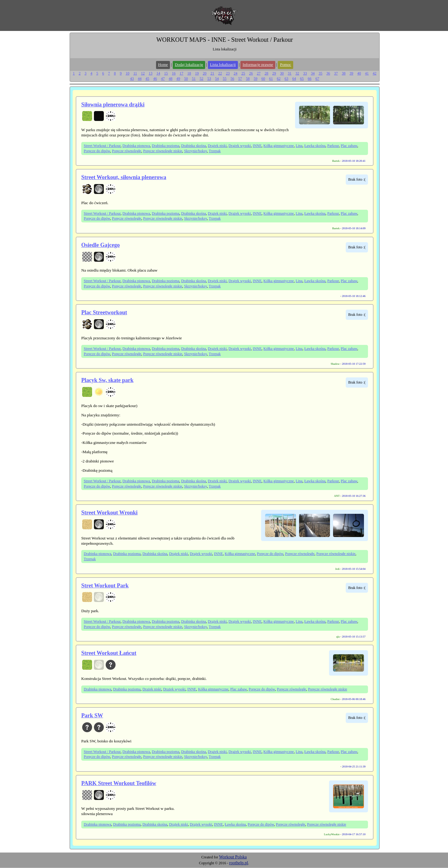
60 (263, 79)
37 (336, 73)
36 (328, 73)
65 (302, 79)
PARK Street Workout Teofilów (119, 783)
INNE (257, 146)
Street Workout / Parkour (102, 146)
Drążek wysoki (240, 146)
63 (286, 79)
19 (197, 73)
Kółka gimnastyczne (279, 146)
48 (171, 79)
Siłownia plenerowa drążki (113, 105)
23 (228, 73)
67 (317, 79)
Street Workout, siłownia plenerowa (124, 177)
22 (220, 73)
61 (271, 79)
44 (140, 79)
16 (174, 73)
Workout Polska (233, 857)
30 (282, 73)
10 (128, 73)
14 (158, 73)
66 (310, 79)
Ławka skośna (315, 146)
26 (251, 73)
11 (135, 73)
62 (279, 79)
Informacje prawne (258, 64)
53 (209, 79)
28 (266, 73)
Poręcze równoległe (127, 151)
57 (240, 79)
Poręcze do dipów (97, 151)
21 (212, 73)
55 (225, 79)
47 (163, 79)
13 (150, 73)
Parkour (333, 146)
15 (166, 73)
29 (274, 73)
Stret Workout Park (105, 586)
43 (132, 79)
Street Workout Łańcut (109, 653)
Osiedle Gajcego (100, 245)
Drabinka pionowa (136, 146)
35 (320, 73)
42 (374, 73)
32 (297, 73)
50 (186, 79)
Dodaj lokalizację (189, 64)
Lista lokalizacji (223, 64)
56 (232, 79)
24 (235, 73)
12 (143, 73)
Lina (299, 146)
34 (313, 73)
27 (259, 73)
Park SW (92, 715)
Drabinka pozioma (165, 146)
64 (294, 79)
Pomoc (285, 64)
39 (351, 73)
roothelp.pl (239, 863)
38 (344, 73)
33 (305, 73)
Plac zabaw (349, 146)
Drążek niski (217, 146)
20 (205, 73)
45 (147, 79)
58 (248, 79)
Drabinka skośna (193, 146)
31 (290, 73)
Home (163, 64)
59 (256, 79)
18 (189, 73)
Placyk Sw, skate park (107, 380)
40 (359, 73)
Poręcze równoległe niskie (163, 151)
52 (201, 79)
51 (194, 79)
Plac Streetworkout (104, 312)
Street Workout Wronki (109, 513)
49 (178, 79)
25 (243, 73)
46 (155, 79)
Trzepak (215, 151)
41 (367, 73)
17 (181, 73)
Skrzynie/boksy (196, 151)
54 (217, 79)
